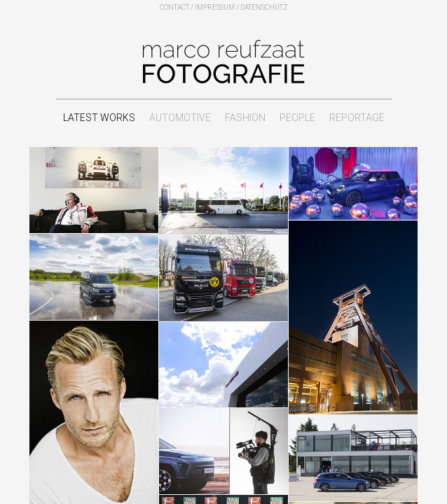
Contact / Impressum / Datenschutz (224, 7)
